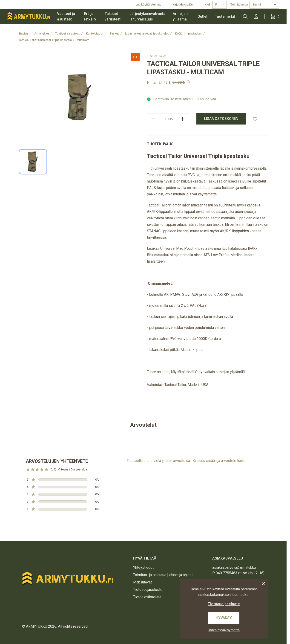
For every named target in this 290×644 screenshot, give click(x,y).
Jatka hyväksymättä (224, 630)
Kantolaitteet (95, 33)
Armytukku (42, 33)
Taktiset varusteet (113, 16)
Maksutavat (142, 582)
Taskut (114, 33)
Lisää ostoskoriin (221, 119)
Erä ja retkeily (90, 16)
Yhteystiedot (143, 567)
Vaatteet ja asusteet (66, 16)
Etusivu (23, 33)
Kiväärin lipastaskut (188, 33)
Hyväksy (224, 618)
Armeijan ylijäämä (180, 16)
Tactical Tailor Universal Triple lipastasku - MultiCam (54, 40)
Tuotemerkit (225, 16)
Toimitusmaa (239, 4)
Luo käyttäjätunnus (148, 4)
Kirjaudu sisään (183, 4)
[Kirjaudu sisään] (256, 17)
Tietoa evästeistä (147, 597)
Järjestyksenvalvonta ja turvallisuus (147, 16)
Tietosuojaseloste (148, 590)
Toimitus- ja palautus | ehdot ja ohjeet (163, 575)
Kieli (208, 4)
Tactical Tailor (157, 56)
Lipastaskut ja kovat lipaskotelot (147, 33)
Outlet (202, 16)
